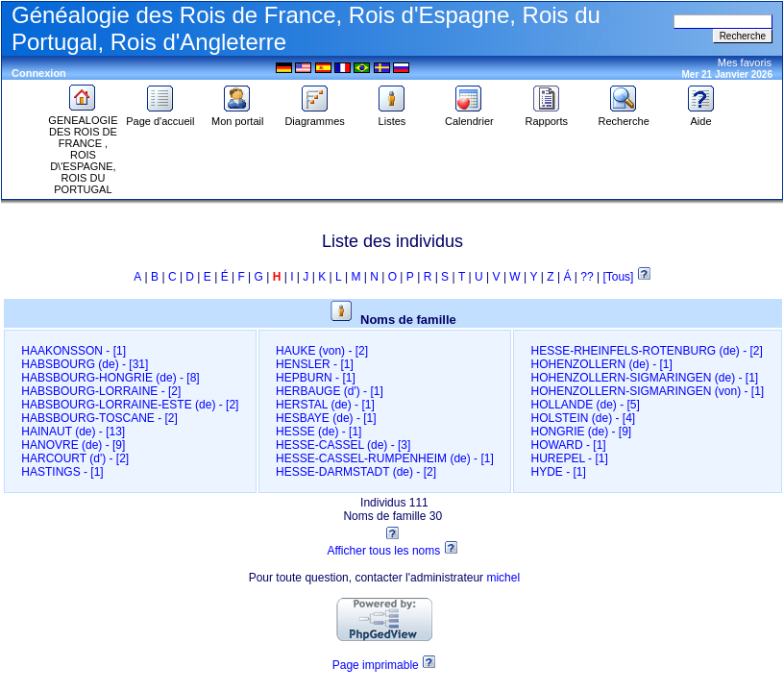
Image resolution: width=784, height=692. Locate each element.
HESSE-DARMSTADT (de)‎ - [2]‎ (356, 472)
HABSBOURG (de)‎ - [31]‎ (85, 364)
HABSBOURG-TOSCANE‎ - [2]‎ (99, 418)
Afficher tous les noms (383, 551)
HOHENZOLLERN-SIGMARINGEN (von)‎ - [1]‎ (647, 391)
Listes (392, 116)
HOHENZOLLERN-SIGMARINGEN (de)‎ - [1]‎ (644, 378)
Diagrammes (314, 116)
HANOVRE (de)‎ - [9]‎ (73, 445)
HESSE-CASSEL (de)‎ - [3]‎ (343, 445)
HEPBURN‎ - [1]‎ (316, 378)
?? (587, 277)
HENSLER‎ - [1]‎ (315, 364)
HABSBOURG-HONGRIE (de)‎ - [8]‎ (110, 378)
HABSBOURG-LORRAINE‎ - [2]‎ (101, 391)
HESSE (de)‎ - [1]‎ (318, 432)
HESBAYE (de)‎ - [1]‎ (326, 418)
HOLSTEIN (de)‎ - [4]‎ (583, 418)
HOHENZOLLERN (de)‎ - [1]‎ (601, 364)
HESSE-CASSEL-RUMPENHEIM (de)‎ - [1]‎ (385, 458)
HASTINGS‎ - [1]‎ (62, 472)
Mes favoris (745, 62)
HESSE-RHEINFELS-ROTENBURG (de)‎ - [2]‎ (646, 351)
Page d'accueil (160, 116)
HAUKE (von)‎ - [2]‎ (322, 351)
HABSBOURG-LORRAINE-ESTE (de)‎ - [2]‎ (130, 405)
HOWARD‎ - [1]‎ (568, 445)
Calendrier (469, 116)
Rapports (546, 116)
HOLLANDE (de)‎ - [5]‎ (585, 405)
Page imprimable (376, 665)
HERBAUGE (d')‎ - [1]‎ (330, 391)
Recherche (624, 116)
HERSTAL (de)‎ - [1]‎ (325, 405)
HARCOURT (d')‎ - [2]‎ (75, 458)
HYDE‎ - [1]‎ (558, 472)
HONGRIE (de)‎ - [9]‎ (581, 432)
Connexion (39, 73)
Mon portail (237, 116)
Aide (701, 116)
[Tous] (619, 277)
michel (503, 578)
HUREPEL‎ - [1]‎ (569, 458)
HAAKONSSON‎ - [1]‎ (73, 351)
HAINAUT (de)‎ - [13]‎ (73, 432)
